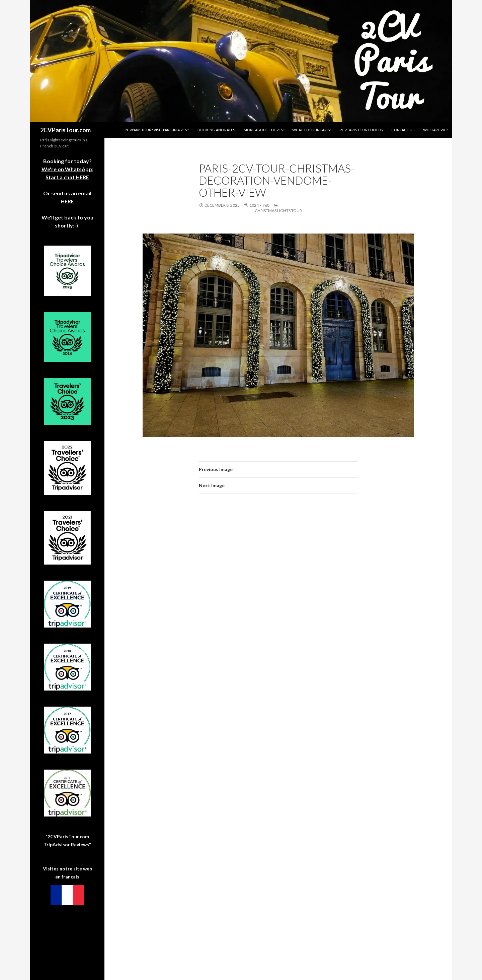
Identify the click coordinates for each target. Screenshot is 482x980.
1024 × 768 (259, 205)
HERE (67, 201)
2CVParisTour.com (65, 130)
